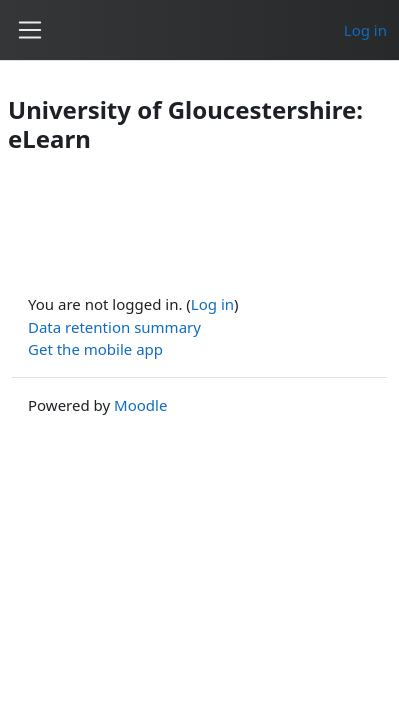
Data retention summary (114, 327)
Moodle (140, 405)
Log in (365, 30)
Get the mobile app (95, 349)
